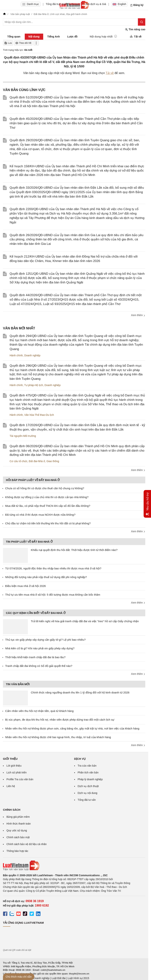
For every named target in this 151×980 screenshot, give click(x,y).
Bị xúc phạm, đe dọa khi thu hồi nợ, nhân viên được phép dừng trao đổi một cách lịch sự (60, 720)
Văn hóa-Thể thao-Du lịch (39, 415)
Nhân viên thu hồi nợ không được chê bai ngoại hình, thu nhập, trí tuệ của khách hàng (58, 737)
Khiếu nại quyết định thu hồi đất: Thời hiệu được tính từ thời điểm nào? (74, 550)
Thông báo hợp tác (17, 851)
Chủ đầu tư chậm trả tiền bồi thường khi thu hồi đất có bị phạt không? (48, 523)
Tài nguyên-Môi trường (23, 436)
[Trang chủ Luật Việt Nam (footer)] (74, 866)
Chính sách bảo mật (18, 837)
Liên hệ (11, 786)
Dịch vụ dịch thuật (88, 786)
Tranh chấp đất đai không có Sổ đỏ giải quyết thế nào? (39, 666)
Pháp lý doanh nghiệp (90, 779)
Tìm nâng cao (135, 29)
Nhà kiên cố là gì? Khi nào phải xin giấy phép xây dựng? (40, 648)
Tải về (110, 73)
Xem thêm (138, 315)
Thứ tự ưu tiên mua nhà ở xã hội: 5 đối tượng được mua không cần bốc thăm (53, 595)
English (119, 4)
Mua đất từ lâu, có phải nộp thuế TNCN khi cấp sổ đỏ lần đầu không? (48, 506)
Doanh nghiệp (32, 355)
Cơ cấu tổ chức (18, 461)
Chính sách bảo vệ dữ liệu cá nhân (26, 844)
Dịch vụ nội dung (88, 793)
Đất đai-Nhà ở (37, 461)
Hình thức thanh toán (19, 824)
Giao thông (53, 461)
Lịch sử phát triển (17, 772)
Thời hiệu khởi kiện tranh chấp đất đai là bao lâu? (35, 657)
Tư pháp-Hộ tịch (34, 385)
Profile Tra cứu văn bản (20, 779)
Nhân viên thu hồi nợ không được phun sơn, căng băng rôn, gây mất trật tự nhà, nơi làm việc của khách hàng (72, 728)
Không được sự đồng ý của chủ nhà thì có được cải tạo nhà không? (47, 497)
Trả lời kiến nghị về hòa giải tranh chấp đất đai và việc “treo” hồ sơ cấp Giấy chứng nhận (85, 621)
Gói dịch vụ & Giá (96, 4)
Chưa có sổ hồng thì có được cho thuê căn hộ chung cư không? (45, 488)
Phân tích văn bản (88, 772)
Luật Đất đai (59, 978)
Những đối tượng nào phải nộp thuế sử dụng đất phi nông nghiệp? (46, 577)
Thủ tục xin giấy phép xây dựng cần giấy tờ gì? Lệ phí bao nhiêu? (45, 640)
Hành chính (16, 355)
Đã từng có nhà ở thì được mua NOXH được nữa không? (40, 515)
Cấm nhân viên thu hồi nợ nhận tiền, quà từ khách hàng (39, 711)
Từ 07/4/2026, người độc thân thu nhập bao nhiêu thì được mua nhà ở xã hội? (53, 568)
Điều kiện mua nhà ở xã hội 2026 (25, 586)
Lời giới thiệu (14, 766)
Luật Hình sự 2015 (78, 978)
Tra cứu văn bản (87, 766)
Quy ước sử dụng (17, 830)
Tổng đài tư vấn (87, 800)
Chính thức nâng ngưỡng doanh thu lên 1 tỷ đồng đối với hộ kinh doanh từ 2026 (80, 692)
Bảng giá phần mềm (18, 817)
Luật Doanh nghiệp (38, 978)
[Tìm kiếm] (142, 22)
